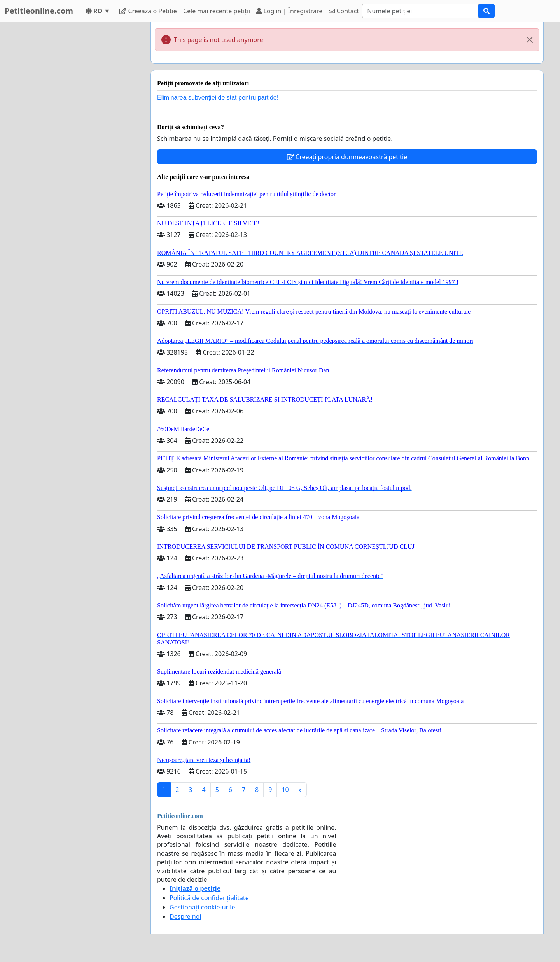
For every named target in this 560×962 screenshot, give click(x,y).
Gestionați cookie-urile (202, 907)
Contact (344, 11)
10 (285, 790)
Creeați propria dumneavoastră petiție (347, 157)
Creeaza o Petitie (148, 11)
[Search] (420, 11)
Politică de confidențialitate (209, 898)
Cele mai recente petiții (217, 11)
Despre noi (185, 916)
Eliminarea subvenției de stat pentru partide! (218, 97)
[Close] (530, 40)
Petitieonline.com (39, 11)
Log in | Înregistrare (289, 11)
